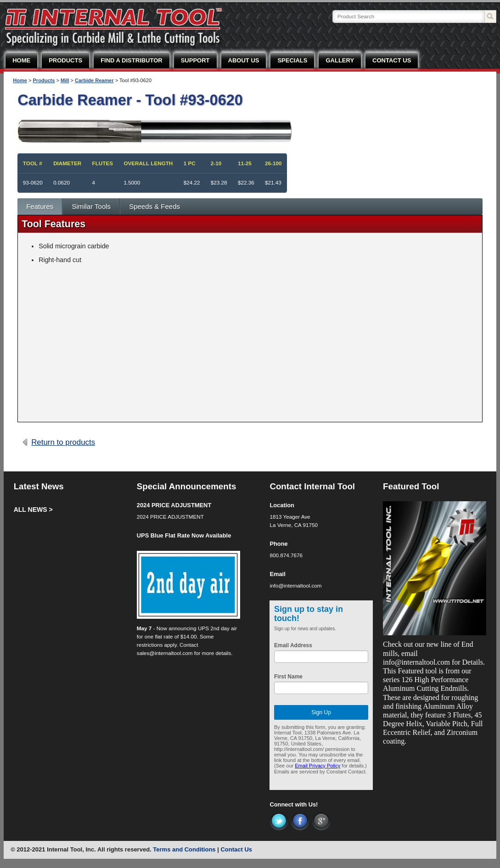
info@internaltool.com (295, 585)
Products (44, 80)
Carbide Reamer (94, 80)
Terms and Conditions (184, 849)
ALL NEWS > (33, 510)
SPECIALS (292, 60)
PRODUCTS (65, 60)
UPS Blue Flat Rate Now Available (184, 535)
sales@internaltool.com (165, 653)
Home (20, 80)
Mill (65, 80)
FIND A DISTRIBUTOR (132, 60)
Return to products (63, 442)
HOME (21, 60)
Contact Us (236, 849)
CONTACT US (392, 60)
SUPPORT (195, 60)
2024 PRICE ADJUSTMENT (174, 505)
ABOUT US (244, 60)
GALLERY (340, 60)
